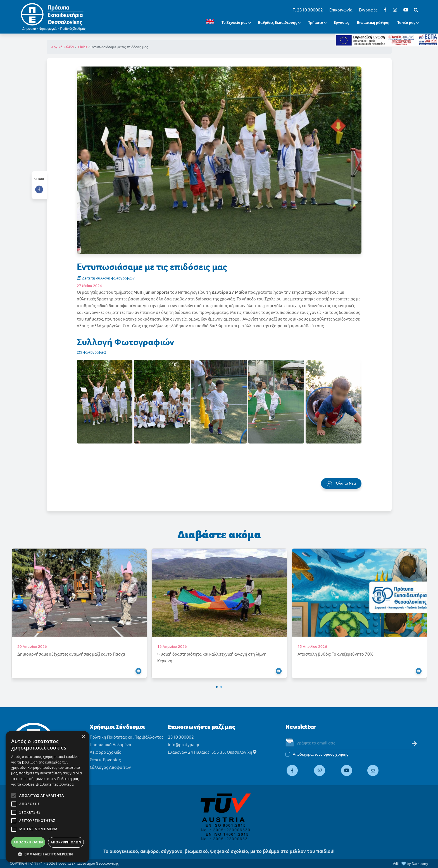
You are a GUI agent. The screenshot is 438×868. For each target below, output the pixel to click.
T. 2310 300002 (308, 10)
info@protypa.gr (184, 745)
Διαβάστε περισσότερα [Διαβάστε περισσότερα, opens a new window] (55, 784)
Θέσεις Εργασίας (105, 760)
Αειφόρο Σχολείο (106, 752)
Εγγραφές (368, 10)
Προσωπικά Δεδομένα (110, 745)
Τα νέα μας (406, 22)
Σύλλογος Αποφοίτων (110, 767)
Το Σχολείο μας (235, 22)
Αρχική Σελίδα (62, 47)
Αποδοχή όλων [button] (28, 842)
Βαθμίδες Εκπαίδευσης (278, 22)
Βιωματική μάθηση (373, 22)
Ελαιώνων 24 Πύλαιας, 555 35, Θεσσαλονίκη (212, 752)
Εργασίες (341, 22)
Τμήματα (316, 22)
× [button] (83, 737)
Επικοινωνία (341, 10)
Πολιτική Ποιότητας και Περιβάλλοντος (127, 737)
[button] (217, 687)
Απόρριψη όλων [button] (66, 842)
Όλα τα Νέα (341, 483)
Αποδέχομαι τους (321, 754)
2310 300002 (181, 737)
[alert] (47, 797)
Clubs (83, 47)
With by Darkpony (410, 864)
